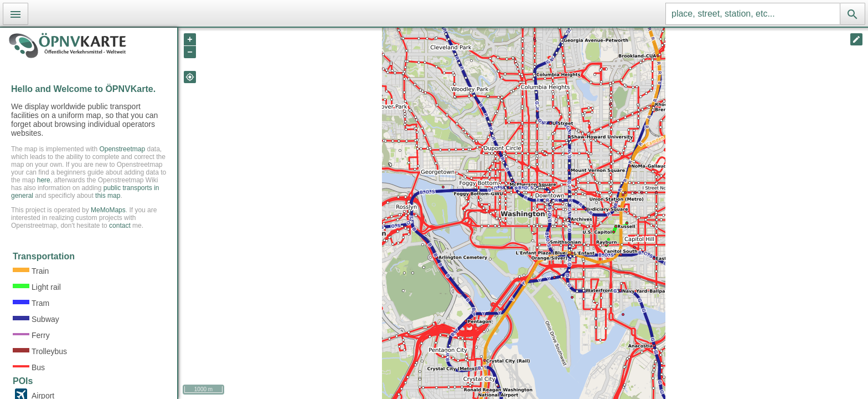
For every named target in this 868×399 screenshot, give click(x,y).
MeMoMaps (108, 210)
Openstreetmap (122, 149)
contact (120, 226)
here (44, 180)
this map (108, 196)
